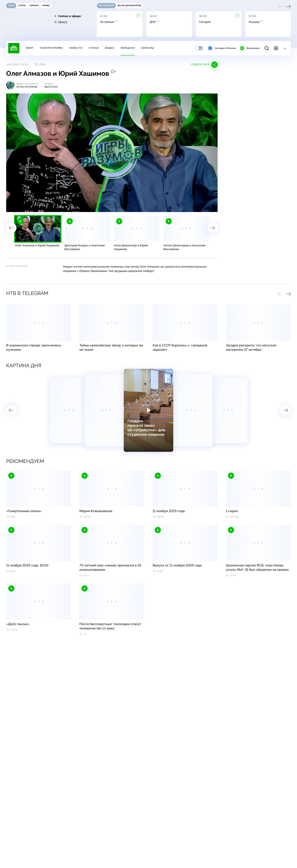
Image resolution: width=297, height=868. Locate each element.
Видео (110, 48)
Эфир (29, 48)
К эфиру (61, 22)
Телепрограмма (51, 48)
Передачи (128, 48)
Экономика (250, 48)
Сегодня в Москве (222, 48)
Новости (76, 48)
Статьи (94, 48)
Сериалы (147, 48)
